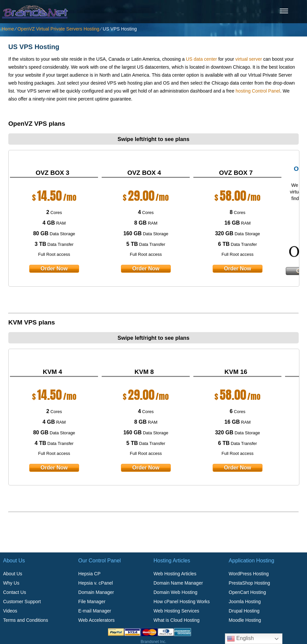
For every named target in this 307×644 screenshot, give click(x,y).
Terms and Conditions (25, 620)
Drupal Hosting (244, 611)
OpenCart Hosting (247, 592)
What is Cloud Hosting (177, 620)
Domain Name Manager (178, 583)
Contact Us (14, 592)
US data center (202, 59)
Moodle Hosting (245, 620)
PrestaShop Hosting (249, 583)
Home (8, 29)
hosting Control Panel (258, 91)
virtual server (249, 59)
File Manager (92, 602)
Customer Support (22, 602)
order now (54, 269)
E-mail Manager (95, 611)
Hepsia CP (90, 574)
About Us (13, 574)
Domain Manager (96, 592)
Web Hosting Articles (175, 574)
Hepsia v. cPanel (96, 583)
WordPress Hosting (249, 574)
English (240, 639)
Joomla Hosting (245, 602)
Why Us (11, 583)
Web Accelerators (97, 620)
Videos (10, 611)
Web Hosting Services (176, 611)
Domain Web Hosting (175, 592)
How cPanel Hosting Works (182, 602)
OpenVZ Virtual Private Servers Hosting (58, 29)
